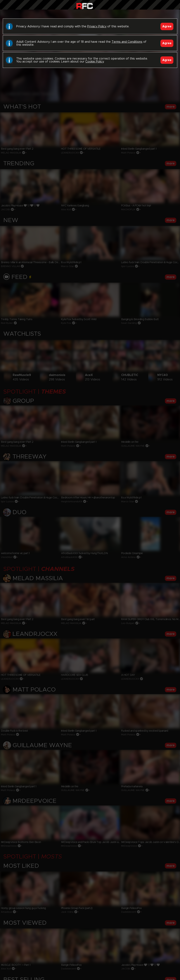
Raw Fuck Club (85, 6)
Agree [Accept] (167, 26)
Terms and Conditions (127, 42)
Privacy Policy (97, 26)
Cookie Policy (95, 62)
